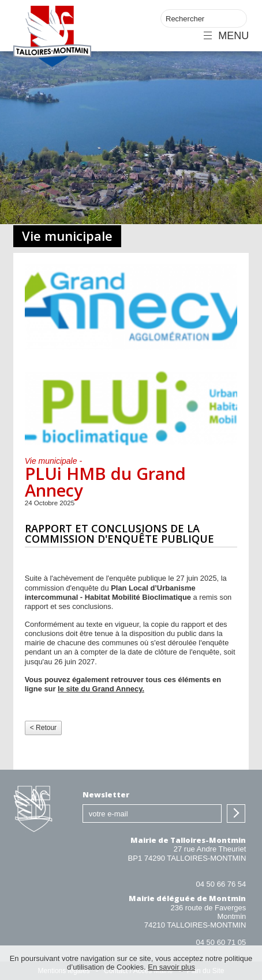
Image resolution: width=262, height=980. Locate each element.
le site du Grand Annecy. (101, 689)
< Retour (43, 728)
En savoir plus (171, 967)
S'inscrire (236, 813)
